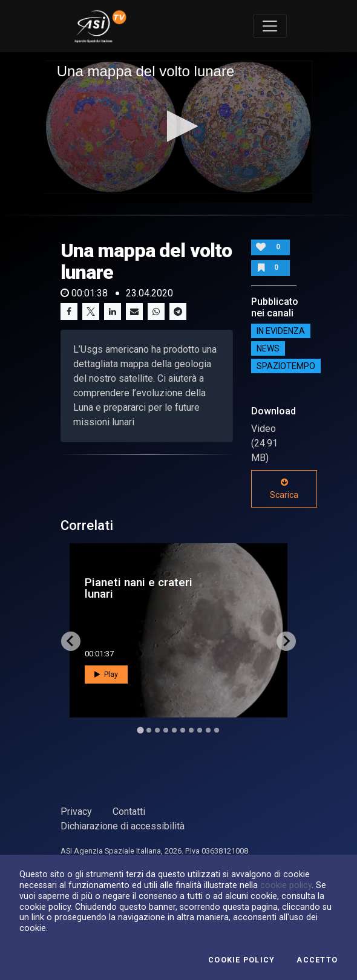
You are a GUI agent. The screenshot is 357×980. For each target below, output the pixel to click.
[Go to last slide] (71, 641)
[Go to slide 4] (166, 730)
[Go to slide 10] (217, 730)
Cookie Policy (241, 960)
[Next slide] (286, 641)
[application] (179, 127)
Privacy (76, 812)
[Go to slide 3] (157, 730)
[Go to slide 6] (183, 730)
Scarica (284, 489)
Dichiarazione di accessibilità (123, 826)
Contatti (129, 812)
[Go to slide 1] (140, 730)
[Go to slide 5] (174, 730)
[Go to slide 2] (149, 730)
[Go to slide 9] (208, 730)
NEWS (268, 348)
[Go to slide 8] (200, 730)
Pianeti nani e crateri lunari (139, 588)
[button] (179, 126)
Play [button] (106, 675)
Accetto (317, 960)
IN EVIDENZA (281, 331)
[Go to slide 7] (191, 730)
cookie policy (286, 885)
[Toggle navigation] (270, 26)
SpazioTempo (286, 366)
